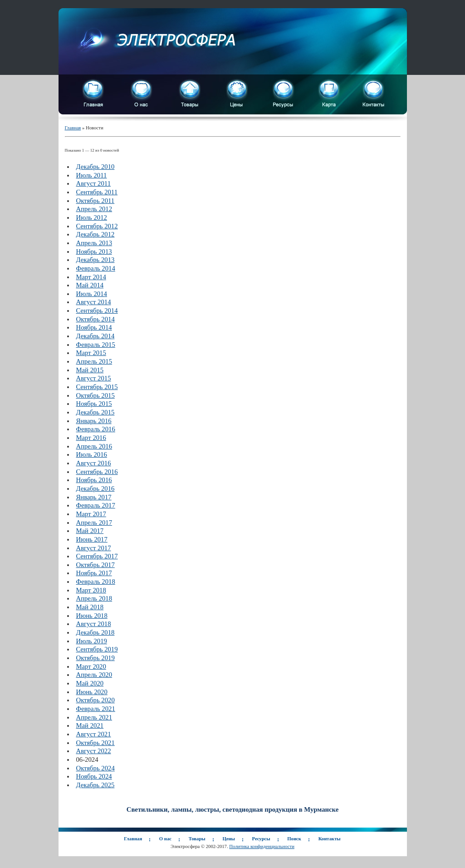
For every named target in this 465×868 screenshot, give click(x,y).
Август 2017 (94, 548)
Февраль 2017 (96, 505)
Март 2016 (91, 438)
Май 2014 (90, 285)
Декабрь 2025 (95, 785)
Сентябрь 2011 (97, 192)
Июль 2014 (92, 294)
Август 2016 (94, 463)
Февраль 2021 (96, 709)
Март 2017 (91, 514)
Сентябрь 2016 (97, 472)
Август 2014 (94, 302)
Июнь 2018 (92, 616)
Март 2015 (91, 353)
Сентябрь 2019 (97, 649)
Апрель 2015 (94, 361)
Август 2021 (94, 734)
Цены (228, 839)
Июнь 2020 (92, 692)
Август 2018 (94, 624)
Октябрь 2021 (95, 743)
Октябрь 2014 (95, 319)
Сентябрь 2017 (97, 556)
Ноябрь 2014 (94, 327)
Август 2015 (94, 378)
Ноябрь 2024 (94, 776)
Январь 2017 (94, 497)
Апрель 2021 (94, 717)
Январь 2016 (94, 421)
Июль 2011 (92, 175)
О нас (165, 839)
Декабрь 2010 (95, 167)
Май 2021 (90, 725)
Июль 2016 (92, 454)
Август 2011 (94, 183)
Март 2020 (91, 666)
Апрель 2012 (94, 209)
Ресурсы (261, 839)
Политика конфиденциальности (262, 846)
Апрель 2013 (94, 243)
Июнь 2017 (92, 539)
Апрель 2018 (94, 598)
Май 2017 (90, 531)
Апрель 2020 (94, 675)
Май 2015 (90, 370)
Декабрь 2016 (95, 488)
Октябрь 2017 (95, 565)
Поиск (294, 839)
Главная (73, 128)
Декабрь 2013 (95, 260)
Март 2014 (91, 277)
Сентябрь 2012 (97, 226)
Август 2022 (94, 751)
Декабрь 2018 (95, 632)
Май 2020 (90, 683)
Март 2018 (91, 590)
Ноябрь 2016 (94, 480)
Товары (197, 839)
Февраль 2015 (96, 345)
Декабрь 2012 (95, 234)
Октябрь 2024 (95, 768)
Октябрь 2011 (95, 201)
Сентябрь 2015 (97, 387)
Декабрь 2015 (95, 412)
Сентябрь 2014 (97, 311)
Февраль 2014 (96, 268)
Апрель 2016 (94, 446)
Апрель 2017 (94, 523)
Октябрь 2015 (95, 395)
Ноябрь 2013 (94, 252)
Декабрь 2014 (95, 336)
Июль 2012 (92, 217)
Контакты (330, 839)
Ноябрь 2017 (94, 573)
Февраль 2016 (96, 429)
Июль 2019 (92, 641)
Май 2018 (90, 607)
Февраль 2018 (96, 582)
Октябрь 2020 (95, 700)
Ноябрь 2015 (94, 404)
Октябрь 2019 (95, 658)
